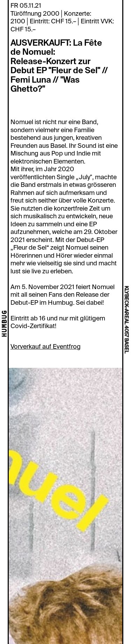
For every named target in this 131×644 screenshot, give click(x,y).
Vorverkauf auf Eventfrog (46, 347)
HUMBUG (5, 324)
